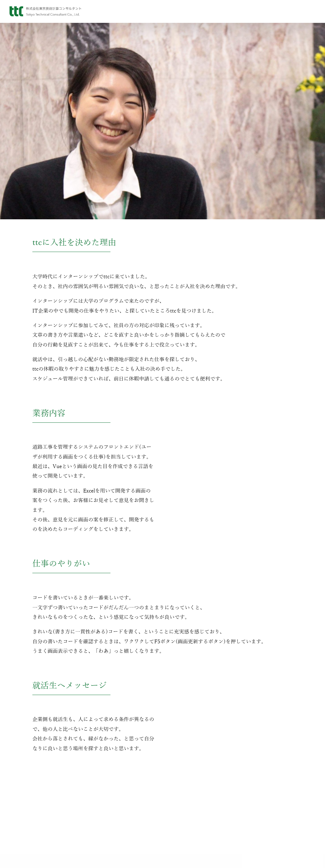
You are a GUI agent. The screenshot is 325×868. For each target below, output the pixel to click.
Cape (201, 813)
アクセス (47, 823)
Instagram (124, 813)
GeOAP (201, 803)
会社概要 (47, 803)
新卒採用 (278, 793)
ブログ (124, 803)
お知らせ (124, 793)
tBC (201, 793)
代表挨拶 (47, 793)
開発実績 (201, 824)
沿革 (47, 813)
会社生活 (278, 834)
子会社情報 (47, 834)
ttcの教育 (278, 823)
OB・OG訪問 (278, 813)
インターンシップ (278, 803)
